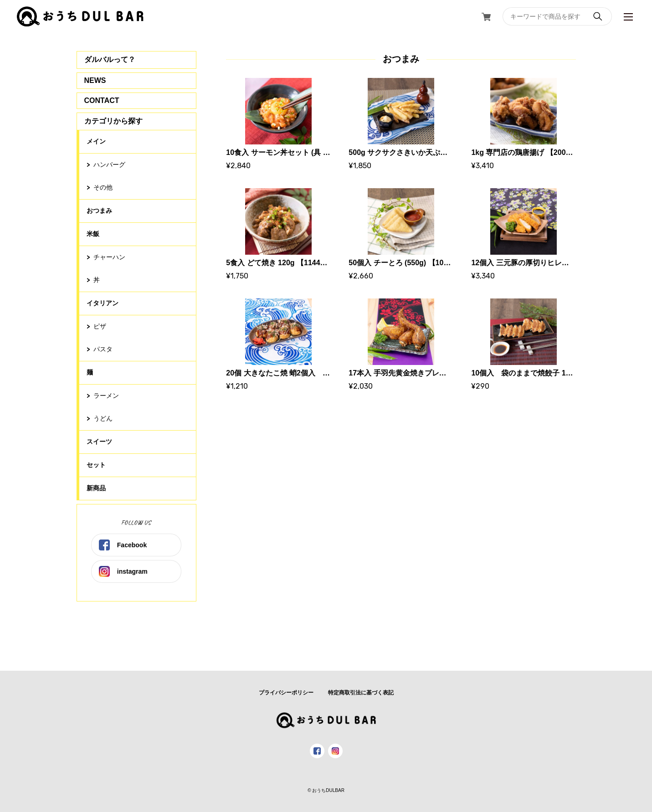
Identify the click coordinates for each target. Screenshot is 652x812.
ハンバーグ (109, 164)
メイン (96, 141)
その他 (103, 187)
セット (96, 465)
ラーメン (106, 396)
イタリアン (103, 303)
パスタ (103, 349)
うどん (103, 418)
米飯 (93, 234)
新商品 (96, 488)
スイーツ (99, 442)
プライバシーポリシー (286, 693)
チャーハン (109, 257)
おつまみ (99, 211)
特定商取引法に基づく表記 (361, 693)
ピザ (100, 326)
